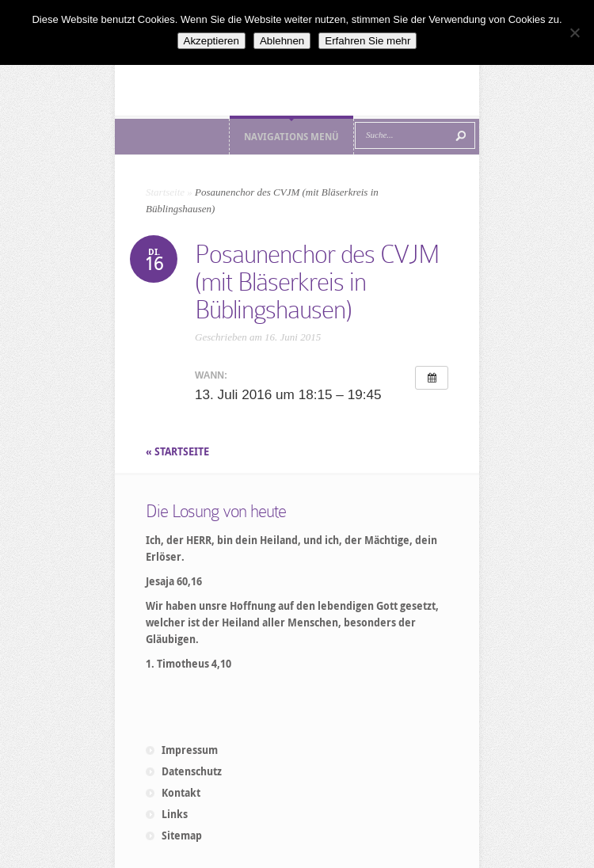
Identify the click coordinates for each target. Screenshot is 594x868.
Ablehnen (282, 41)
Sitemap (182, 836)
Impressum (190, 750)
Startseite (165, 192)
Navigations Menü (291, 137)
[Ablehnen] (574, 32)
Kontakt (181, 793)
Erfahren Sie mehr (367, 41)
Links (175, 814)
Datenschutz (192, 771)
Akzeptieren (211, 41)
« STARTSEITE (179, 451)
